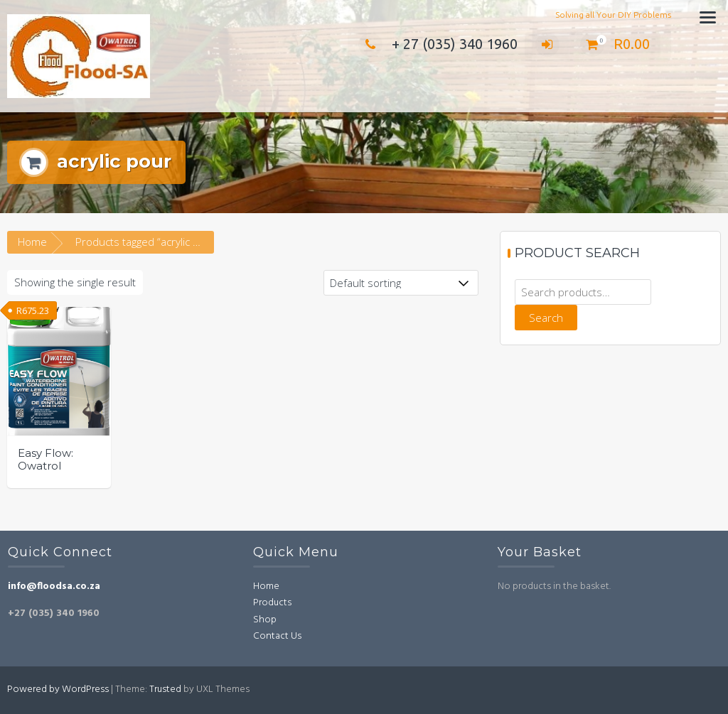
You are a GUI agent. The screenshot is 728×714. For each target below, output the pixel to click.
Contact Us (277, 636)
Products (272, 603)
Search (546, 318)
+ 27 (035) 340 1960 (438, 44)
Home (32, 242)
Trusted (165, 689)
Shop (265, 620)
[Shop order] (401, 283)
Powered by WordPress (58, 689)
